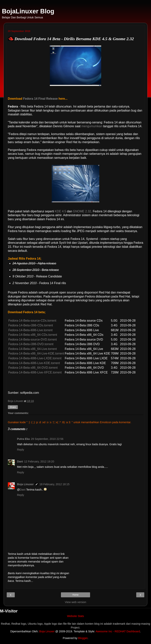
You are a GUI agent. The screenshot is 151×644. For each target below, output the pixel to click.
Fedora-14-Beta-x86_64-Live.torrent (33, 349)
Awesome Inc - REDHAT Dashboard (118, 631)
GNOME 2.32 (82, 211)
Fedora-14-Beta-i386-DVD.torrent (31, 344)
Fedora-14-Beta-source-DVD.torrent (33, 340)
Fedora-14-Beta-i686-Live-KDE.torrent (34, 363)
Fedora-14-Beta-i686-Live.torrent (31, 330)
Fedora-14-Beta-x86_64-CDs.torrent (33, 335)
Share (13, 407)
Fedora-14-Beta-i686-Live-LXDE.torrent (35, 358)
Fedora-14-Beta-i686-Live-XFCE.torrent (35, 372)
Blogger (83, 638)
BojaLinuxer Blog (28, 11)
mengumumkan (92, 126)
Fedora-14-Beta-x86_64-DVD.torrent (33, 368)
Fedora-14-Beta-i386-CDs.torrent (31, 325)
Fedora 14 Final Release (40, 99)
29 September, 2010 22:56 (47, 439)
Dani (20, 461)
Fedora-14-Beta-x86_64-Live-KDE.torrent (36, 353)
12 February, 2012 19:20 (39, 461)
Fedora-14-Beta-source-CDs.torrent (32, 321)
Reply (21, 450)
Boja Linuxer (25, 484)
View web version (75, 602)
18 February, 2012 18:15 (55, 484)
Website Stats (76, 616)
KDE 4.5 (60, 211)
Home (75, 595)
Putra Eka (23, 439)
